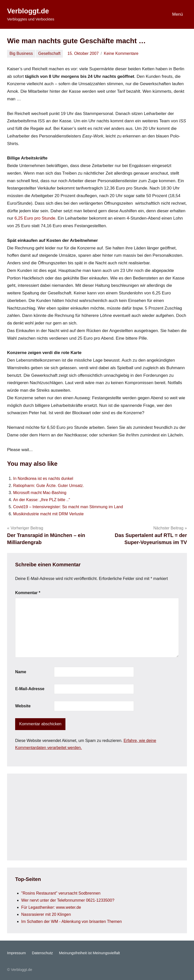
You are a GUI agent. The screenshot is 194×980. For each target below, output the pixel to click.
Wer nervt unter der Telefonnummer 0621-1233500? (68, 900)
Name (21, 672)
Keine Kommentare (121, 53)
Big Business (21, 53)
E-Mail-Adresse (30, 689)
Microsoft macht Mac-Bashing (40, 493)
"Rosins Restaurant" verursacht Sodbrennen (61, 893)
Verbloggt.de (29, 11)
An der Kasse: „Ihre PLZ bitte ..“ (42, 500)
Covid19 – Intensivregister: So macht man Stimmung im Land (68, 507)
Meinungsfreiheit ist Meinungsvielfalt (90, 953)
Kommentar (28, 593)
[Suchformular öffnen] (150, 14)
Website (23, 706)
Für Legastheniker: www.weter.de (51, 907)
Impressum (16, 953)
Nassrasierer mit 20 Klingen (46, 914)
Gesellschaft (49, 53)
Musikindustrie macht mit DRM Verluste (48, 514)
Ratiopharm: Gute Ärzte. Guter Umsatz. (48, 486)
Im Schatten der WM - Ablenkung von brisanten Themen (71, 921)
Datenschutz (42, 953)
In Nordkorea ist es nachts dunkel (43, 479)
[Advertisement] (97, 817)
